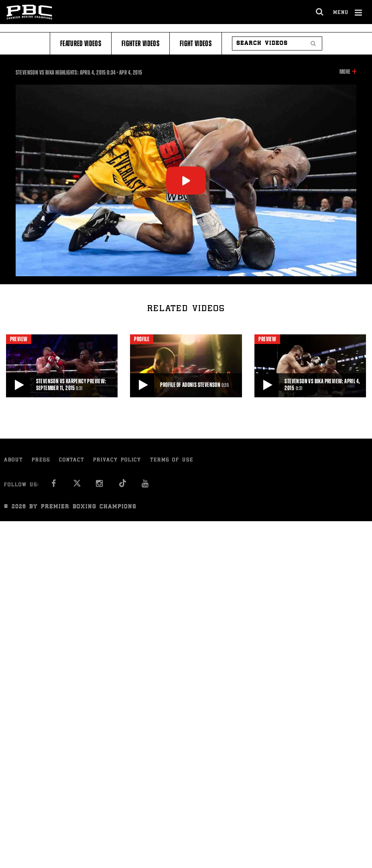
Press (41, 460)
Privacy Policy (117, 460)
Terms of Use (172, 460)
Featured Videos (81, 44)
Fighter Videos (140, 44)
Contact (72, 460)
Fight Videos (196, 44)
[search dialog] (320, 12)
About (13, 460)
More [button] (345, 72)
